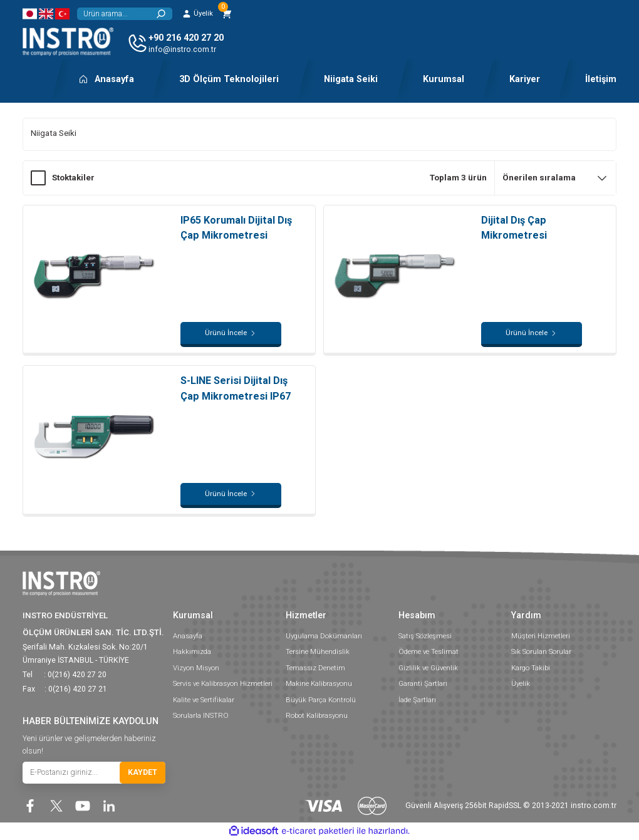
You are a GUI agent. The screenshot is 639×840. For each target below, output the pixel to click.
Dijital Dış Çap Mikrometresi (514, 228)
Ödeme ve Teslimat (429, 651)
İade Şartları (417, 700)
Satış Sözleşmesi (425, 636)
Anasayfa (188, 636)
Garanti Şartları (423, 683)
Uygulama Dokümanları (324, 636)
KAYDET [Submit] (143, 772)
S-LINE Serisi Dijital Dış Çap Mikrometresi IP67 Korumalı (236, 389)
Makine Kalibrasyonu (319, 683)
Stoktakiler (73, 178)
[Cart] (227, 14)
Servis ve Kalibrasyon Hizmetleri (223, 683)
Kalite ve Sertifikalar (204, 700)
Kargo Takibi (531, 668)
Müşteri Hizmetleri (541, 636)
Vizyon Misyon (196, 668)
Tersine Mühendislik (318, 651)
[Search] (125, 14)
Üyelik (521, 683)
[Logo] (68, 41)
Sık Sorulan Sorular (541, 651)
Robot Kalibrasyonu (317, 715)
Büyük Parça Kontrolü (321, 700)
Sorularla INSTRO (201, 715)
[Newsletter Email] (94, 773)
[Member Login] (197, 14)
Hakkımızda (192, 651)
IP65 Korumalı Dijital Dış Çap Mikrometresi (236, 228)
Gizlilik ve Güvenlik (428, 668)
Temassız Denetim (315, 668)
